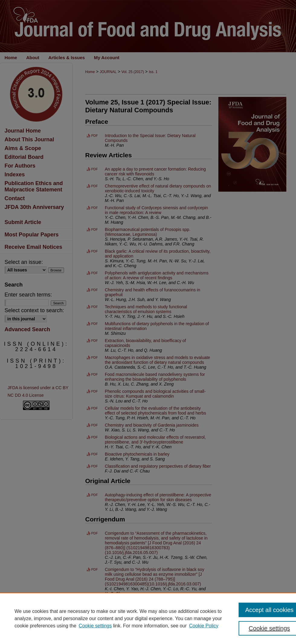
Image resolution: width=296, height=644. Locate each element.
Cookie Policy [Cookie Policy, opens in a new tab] (204, 626)
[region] (148, 618)
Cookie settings (95, 626)
